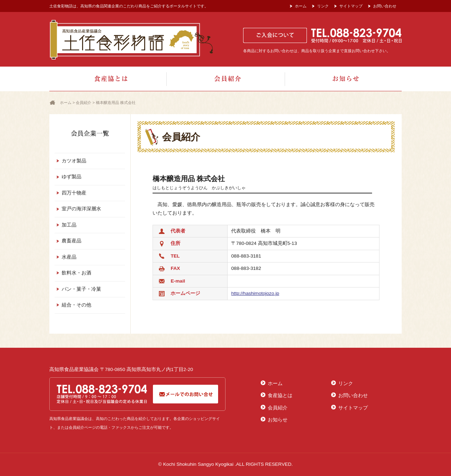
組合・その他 (76, 305)
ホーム (301, 6)
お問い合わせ (385, 6)
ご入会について (275, 35)
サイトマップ (351, 6)
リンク (323, 6)
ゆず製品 (72, 177)
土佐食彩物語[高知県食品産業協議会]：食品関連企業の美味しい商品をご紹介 (131, 39)
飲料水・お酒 (76, 273)
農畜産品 (72, 241)
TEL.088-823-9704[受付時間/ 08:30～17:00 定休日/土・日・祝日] (103, 394)
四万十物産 (74, 193)
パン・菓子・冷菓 (81, 289)
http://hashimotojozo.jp (255, 293)
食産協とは (108, 79)
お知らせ (343, 79)
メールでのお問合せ (186, 394)
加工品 (69, 225)
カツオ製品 (74, 161)
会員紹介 (225, 79)
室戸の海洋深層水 (81, 209)
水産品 (69, 257)
